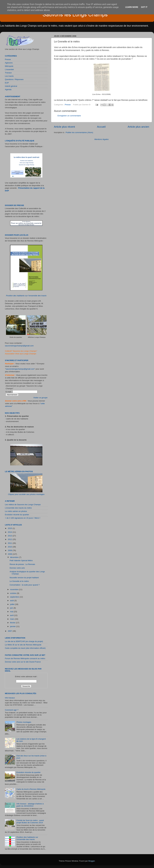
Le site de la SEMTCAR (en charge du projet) (24, 641)
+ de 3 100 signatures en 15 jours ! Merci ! (23, 518)
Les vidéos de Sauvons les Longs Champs (23, 505)
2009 (10, 550)
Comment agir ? (12, 710)
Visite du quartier (16, 337)
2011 (10, 543)
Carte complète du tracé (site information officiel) (25, 648)
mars (12, 619)
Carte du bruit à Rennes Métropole (31, 789)
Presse (68, 105)
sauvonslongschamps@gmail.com (19, 346)
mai (12, 612)
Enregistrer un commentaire (69, 116)
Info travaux (10, 698)
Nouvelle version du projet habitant (24, 578)
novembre (15, 589)
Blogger (92, 861)
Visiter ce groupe (40, 398)
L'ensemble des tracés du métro (18, 508)
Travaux (8, 73)
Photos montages (24, 722)
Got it (144, 7)
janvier (13, 626)
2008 (10, 554)
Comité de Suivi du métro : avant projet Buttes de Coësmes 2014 (30, 821)
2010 (10, 547)
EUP (7, 83)
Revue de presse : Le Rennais (22, 564)
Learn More (132, 7)
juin (12, 608)
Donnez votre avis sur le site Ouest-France (23, 662)
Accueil (101, 127)
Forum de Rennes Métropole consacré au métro (25, 658)
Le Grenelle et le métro (19, 581)
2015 (10, 528)
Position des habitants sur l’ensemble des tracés (26, 296)
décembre (15, 557)
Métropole (9, 66)
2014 (10, 532)
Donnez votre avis (17, 568)
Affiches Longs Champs (37, 337)
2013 (10, 536)
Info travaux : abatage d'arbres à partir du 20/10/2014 (30, 805)
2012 (10, 539)
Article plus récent (64, 127)
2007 (10, 631)
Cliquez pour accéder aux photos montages (26, 494)
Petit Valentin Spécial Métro (21, 560)
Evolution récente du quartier (17, 515)
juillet (13, 604)
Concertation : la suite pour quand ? (25, 585)
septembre (15, 597)
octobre (14, 593)
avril (12, 615)
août (12, 601)
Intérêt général (11, 86)
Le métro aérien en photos (16, 511)
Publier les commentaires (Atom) (79, 132)
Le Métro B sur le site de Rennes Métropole (23, 645)
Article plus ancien (138, 127)
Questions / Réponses (14, 79)
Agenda (8, 89)
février (13, 623)
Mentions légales (101, 139)
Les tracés (9, 76)
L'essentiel (9, 69)
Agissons (9, 63)
